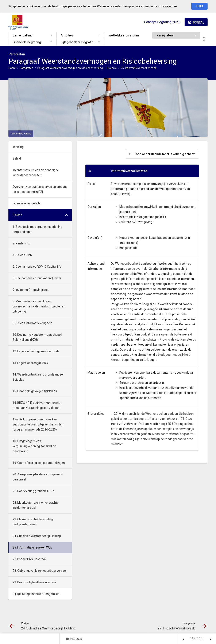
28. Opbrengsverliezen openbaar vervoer (40, 571)
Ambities (67, 35)
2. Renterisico (22, 243)
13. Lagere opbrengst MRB (30, 363)
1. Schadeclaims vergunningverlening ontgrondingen (37, 229)
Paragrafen (165, 35)
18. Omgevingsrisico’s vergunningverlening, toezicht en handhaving (34, 446)
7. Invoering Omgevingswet (31, 290)
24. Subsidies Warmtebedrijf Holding (37, 536)
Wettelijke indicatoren (124, 35)
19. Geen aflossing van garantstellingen (39, 463)
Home (12, 68)
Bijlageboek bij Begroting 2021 (82, 42)
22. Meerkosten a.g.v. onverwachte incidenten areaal (36, 505)
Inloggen (74, 639)
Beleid (17, 158)
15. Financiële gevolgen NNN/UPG (35, 391)
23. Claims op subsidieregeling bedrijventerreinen (33, 522)
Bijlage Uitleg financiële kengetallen (36, 594)
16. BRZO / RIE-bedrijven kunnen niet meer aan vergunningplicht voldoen (37, 405)
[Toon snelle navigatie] (204, 39)
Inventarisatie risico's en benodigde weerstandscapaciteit (36, 173)
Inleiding (18, 147)
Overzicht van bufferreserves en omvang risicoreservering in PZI (40, 189)
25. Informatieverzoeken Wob (139, 68)
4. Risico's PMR (22, 255)
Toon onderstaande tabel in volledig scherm (165, 154)
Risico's (112, 68)
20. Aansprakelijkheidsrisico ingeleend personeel (38, 477)
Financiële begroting (27, 42)
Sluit (199, 6)
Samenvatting (23, 35)
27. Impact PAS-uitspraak (30, 559)
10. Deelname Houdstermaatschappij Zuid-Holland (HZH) (37, 337)
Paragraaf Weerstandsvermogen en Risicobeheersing (70, 68)
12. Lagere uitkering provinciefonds (36, 351)
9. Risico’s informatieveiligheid (32, 323)
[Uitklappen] (66, 215)
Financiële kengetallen (27, 203)
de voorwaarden (165, 6)
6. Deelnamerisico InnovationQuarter (37, 278)
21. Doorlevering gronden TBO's (34, 491)
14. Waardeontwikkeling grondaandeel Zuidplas (38, 377)
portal (198, 23)
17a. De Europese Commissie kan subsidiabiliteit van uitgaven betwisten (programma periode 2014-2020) (38, 424)
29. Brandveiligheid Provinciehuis (34, 582)
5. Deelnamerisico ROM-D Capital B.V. (37, 267)
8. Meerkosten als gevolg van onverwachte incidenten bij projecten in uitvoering (39, 306)
